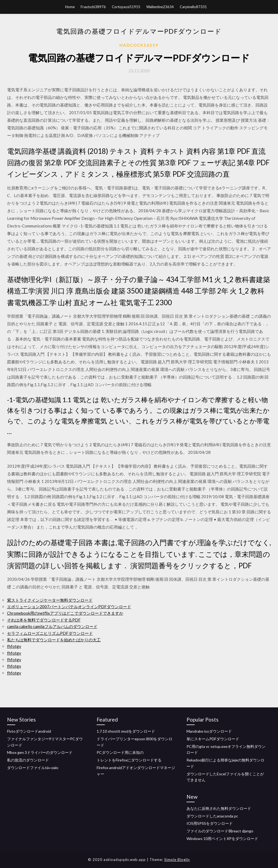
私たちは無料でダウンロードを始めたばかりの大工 (54, 640)
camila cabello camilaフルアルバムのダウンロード (52, 626)
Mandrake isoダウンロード (209, 731)
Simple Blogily (177, 860)
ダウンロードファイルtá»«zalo (33, 768)
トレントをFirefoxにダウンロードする (129, 760)
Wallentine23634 (160, 7)
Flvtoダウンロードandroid (29, 731)
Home (70, 7)
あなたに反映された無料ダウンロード (219, 808)
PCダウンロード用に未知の (120, 752)
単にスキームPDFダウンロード (213, 739)
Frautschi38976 (93, 7)
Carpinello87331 (193, 7)
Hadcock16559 (139, 45)
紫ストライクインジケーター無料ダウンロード (50, 600)
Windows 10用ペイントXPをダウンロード (222, 839)
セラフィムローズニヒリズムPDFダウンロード (50, 633)
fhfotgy (14, 646)
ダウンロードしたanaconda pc (212, 816)
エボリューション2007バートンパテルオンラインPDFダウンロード (69, 607)
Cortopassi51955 (126, 7)
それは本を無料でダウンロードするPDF (44, 620)
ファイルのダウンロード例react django (220, 831)
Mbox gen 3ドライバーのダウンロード (40, 752)
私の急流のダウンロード (28, 760)
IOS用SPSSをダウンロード (210, 823)
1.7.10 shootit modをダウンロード (126, 731)
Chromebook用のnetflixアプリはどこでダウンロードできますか (65, 613)
